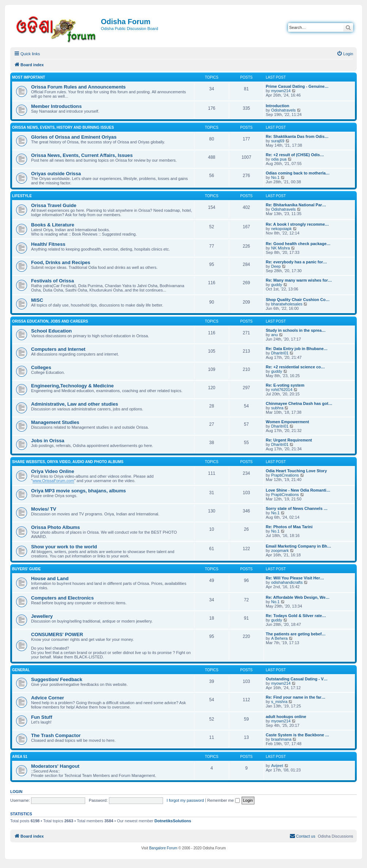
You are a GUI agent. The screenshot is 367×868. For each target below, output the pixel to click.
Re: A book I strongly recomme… (297, 224)
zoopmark (280, 551)
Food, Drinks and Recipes (61, 262)
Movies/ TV (44, 509)
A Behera (279, 638)
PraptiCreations (285, 475)
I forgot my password (185, 800)
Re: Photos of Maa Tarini (289, 527)
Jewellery (42, 616)
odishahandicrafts (287, 582)
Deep (276, 266)
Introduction (277, 106)
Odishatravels (283, 110)
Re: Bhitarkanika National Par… (296, 205)
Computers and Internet (58, 349)
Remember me (224, 800)
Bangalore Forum (163, 848)
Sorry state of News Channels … (297, 508)
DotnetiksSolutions (173, 821)
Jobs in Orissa (48, 441)
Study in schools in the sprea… (296, 330)
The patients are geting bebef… (296, 634)
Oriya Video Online (53, 471)
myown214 (281, 91)
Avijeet (277, 766)
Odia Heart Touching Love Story (296, 471)
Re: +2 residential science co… (295, 367)
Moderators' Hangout (55, 766)
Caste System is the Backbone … (298, 735)
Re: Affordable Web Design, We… (298, 597)
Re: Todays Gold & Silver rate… (296, 616)
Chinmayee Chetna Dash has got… (299, 403)
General (21, 670)
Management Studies (55, 422)
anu (275, 335)
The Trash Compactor (56, 735)
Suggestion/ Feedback (57, 679)
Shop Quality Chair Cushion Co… (298, 300)
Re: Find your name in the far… (296, 697)
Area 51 (20, 757)
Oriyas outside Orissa (56, 174)
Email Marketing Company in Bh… (298, 546)
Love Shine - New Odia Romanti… (298, 490)
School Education (51, 331)
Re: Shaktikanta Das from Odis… (297, 136)
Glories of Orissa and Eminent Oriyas (74, 137)
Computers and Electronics (62, 598)
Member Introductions (56, 106)
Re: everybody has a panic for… (296, 262)
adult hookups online (286, 717)
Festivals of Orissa (52, 281)
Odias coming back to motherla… (298, 173)
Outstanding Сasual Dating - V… (297, 679)
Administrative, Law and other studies (75, 404)
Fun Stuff (42, 717)
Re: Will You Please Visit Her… (295, 578)
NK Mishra (281, 248)
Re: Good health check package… (298, 244)
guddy (277, 285)
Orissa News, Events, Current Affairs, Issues (82, 155)
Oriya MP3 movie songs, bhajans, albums (78, 491)
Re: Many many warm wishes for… (299, 280)
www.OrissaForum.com (53, 481)
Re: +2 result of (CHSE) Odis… (295, 155)
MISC (37, 300)
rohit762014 (282, 390)
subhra (277, 408)
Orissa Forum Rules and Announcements (78, 87)
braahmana (281, 739)
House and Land (50, 578)
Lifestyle (22, 196)
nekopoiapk (281, 229)
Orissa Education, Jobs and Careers (50, 321)
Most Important (29, 77)
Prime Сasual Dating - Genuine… (297, 86)
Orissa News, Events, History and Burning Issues (63, 127)
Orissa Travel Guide (54, 205)
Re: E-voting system (285, 385)
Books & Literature (53, 225)
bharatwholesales (287, 304)
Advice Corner (48, 698)
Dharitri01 (280, 353)
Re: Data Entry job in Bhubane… (297, 349)
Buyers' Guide (27, 569)
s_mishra (279, 702)
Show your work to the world (64, 547)
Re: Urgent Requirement (289, 440)
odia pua (279, 159)
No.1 (275, 177)
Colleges (41, 367)
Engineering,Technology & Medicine (72, 386)
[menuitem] (345, 54)
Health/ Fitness (48, 244)
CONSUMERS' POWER (57, 634)
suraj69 (278, 141)
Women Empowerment (287, 422)
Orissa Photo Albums (56, 527)
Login (16, 792)
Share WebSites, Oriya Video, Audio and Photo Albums (68, 462)
